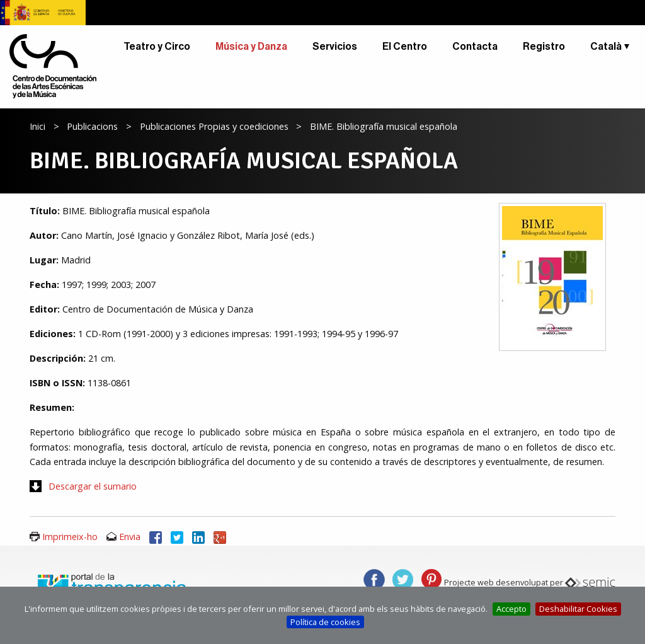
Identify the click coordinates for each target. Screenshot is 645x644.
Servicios (335, 47)
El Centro (405, 47)
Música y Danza (251, 47)
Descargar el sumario (93, 486)
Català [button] (606, 47)
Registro (544, 47)
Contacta (475, 47)
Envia (130, 537)
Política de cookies (325, 622)
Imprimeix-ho (70, 537)
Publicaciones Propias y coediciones (214, 126)
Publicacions (92, 126)
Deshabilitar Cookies (578, 609)
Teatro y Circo (157, 47)
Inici (37, 126)
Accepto (511, 609)
